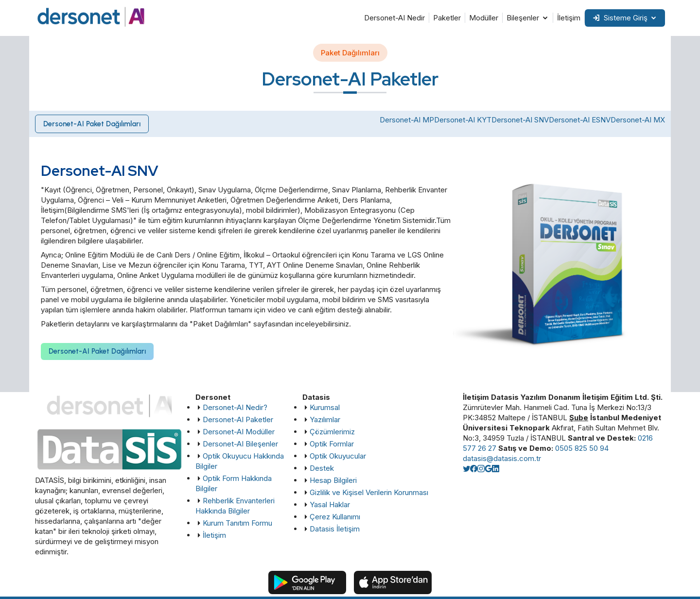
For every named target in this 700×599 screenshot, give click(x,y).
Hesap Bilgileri (333, 480)
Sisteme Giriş (620, 18)
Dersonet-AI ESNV (580, 120)
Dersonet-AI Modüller (239, 432)
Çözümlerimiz (332, 432)
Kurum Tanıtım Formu (237, 523)
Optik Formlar (332, 444)
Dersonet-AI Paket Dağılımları (93, 124)
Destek (322, 468)
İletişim (569, 18)
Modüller (484, 18)
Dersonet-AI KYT (463, 120)
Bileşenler (523, 18)
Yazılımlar (325, 419)
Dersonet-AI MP (407, 120)
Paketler (447, 18)
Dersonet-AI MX (638, 120)
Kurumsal (325, 407)
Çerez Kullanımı (335, 517)
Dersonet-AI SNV (520, 120)
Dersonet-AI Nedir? (235, 407)
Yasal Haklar (330, 505)
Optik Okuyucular (338, 456)
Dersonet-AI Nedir (394, 18)
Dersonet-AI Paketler (238, 419)
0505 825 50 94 (582, 448)
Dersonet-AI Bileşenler (240, 444)
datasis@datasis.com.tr (502, 458)
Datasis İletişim (335, 529)
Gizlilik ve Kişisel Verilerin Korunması (369, 492)
